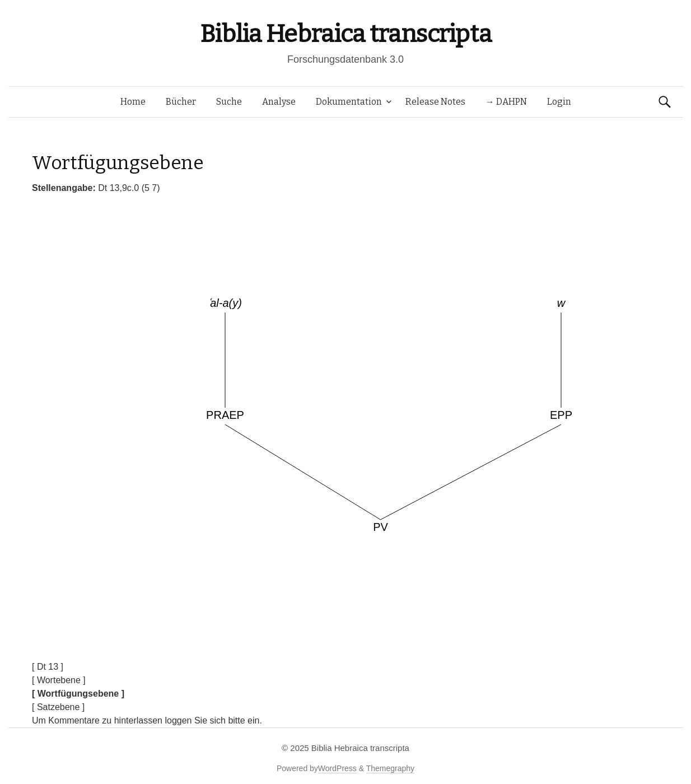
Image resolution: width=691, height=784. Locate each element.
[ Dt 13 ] (48, 667)
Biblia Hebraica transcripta (345, 34)
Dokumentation (349, 102)
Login (559, 102)
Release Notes (435, 102)
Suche (229, 102)
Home (133, 102)
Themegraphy (390, 768)
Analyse (279, 102)
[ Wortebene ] (59, 680)
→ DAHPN (506, 102)
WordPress (337, 768)
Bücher (181, 102)
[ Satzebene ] (58, 707)
